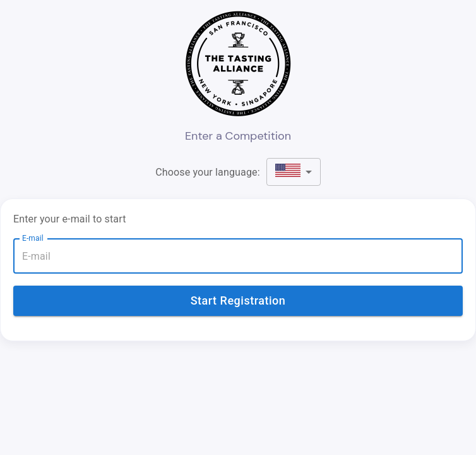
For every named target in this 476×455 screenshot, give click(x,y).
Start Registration (238, 301)
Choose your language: (207, 172)
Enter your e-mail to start (70, 219)
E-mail (33, 238)
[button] (294, 172)
